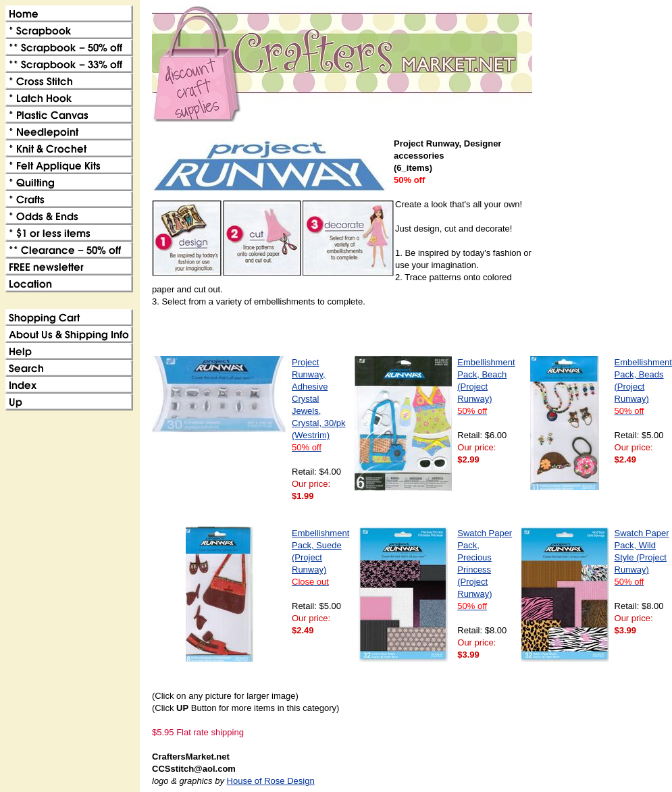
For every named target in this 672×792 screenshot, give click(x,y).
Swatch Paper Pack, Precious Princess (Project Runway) (485, 570)
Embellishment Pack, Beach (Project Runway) (486, 387)
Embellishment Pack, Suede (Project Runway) (320, 557)
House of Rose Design (271, 781)
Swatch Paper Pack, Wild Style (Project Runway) (642, 557)
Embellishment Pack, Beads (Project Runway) (643, 387)
